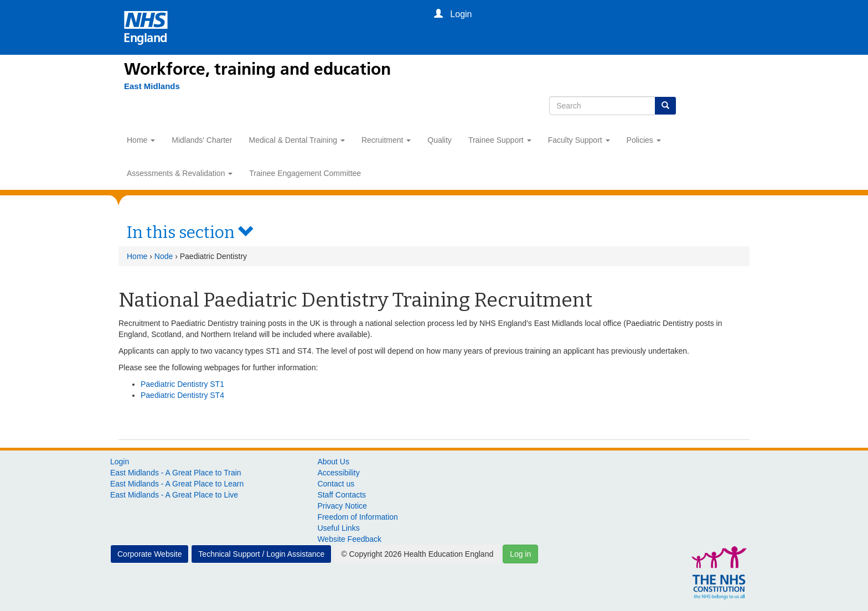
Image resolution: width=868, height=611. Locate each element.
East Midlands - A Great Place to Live (174, 495)
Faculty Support (579, 140)
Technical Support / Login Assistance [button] (261, 554)
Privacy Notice (342, 506)
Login (120, 462)
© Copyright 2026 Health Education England (417, 554)
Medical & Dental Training (297, 140)
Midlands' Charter (202, 140)
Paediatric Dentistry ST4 (182, 395)
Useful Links (338, 528)
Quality (440, 140)
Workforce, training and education (257, 69)
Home (141, 140)
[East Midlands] (152, 86)
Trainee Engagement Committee (305, 173)
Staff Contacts (342, 495)
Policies (644, 140)
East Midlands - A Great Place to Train (176, 473)
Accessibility (338, 473)
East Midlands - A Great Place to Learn (177, 484)
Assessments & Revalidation (180, 173)
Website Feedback (349, 539)
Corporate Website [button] (149, 554)
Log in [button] (520, 554)
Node (164, 256)
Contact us (336, 484)
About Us (333, 462)
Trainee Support (500, 140)
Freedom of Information (358, 517)
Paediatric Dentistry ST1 (182, 384)
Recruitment (386, 140)
